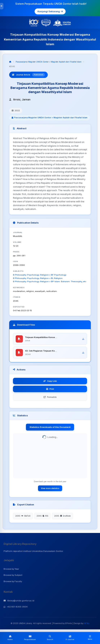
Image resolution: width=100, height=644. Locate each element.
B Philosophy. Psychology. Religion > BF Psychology (40, 275)
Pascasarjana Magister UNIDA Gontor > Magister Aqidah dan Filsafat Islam (49, 62)
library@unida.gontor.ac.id (19, 601)
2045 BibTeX (23, 516)
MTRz (87, 623)
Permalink (50, 397)
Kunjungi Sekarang (50, 11)
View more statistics (50, 488)
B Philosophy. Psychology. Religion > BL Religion (38, 278)
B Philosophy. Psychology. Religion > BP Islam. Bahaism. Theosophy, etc (50, 282)
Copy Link (50, 381)
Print (50, 389)
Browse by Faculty (13, 582)
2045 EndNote (62, 516)
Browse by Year (11, 569)
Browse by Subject (13, 575)
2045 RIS (42, 516)
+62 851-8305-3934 (16, 607)
